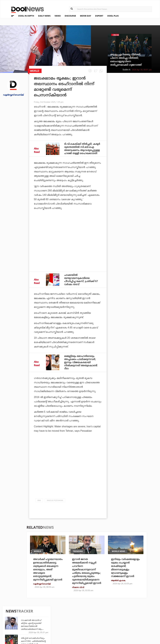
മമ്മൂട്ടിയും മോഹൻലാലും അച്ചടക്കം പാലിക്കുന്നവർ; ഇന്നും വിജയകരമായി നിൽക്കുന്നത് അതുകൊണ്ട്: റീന (81, 362)
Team (10, 613)
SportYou (73, 621)
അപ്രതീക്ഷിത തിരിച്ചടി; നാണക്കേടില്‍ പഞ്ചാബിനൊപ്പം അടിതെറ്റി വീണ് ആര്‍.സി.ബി (139, 183)
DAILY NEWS (44, 16)
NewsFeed (96, 621)
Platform (96, 612)
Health (47, 621)
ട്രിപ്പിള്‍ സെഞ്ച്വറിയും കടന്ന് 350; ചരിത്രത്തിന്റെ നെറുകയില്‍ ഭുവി (140, 112)
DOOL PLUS (113, 16)
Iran (39, 500)
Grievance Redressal (20, 629)
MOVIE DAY (86, 16)
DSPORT (99, 16)
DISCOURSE (70, 16)
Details (48, 625)
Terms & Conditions (19, 621)
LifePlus (72, 616)
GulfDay (72, 625)
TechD (47, 612)
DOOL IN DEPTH (26, 16)
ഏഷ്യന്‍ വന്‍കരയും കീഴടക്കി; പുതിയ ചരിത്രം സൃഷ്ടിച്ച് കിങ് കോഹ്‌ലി (140, 216)
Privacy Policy (16, 617)
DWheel (48, 616)
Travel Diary (74, 612)
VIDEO (58, 16)
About (11, 609)
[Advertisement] (68, 243)
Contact (12, 625)
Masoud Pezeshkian (55, 500)
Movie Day (96, 616)
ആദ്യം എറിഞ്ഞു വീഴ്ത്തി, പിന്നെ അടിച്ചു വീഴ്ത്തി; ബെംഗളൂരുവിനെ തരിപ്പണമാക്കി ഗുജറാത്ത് (126, 60)
